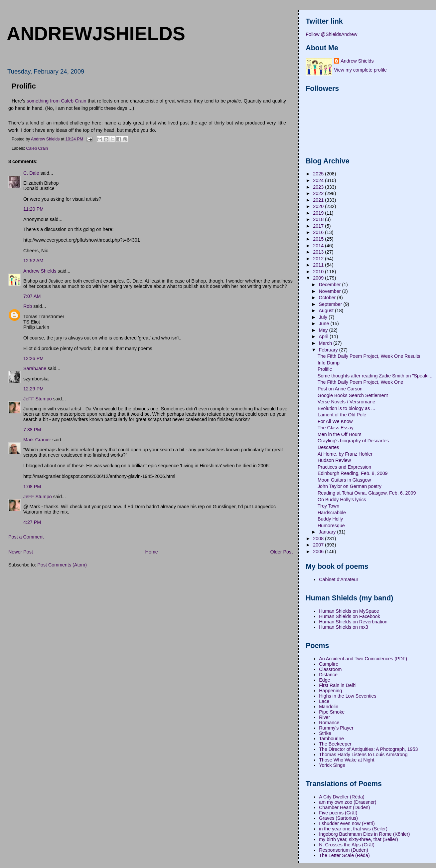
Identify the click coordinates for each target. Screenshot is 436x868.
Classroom (330, 669)
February (329, 350)
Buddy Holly (330, 519)
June (324, 324)
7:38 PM (32, 430)
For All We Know (335, 421)
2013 (319, 252)
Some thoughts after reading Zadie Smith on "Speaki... (375, 376)
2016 (319, 232)
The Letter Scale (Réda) (344, 855)
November (330, 291)
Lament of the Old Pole (342, 415)
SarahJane (35, 368)
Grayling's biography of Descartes (353, 441)
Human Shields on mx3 (344, 627)
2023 (319, 187)
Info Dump (329, 363)
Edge (324, 680)
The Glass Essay (336, 428)
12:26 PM (33, 358)
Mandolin (329, 707)
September (331, 304)
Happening (330, 691)
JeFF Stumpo (38, 399)
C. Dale (31, 173)
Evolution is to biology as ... (346, 408)
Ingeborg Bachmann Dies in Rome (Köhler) (364, 834)
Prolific (325, 369)
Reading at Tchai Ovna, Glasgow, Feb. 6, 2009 (367, 493)
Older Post (281, 552)
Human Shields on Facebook (350, 616)
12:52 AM (33, 261)
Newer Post (21, 552)
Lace (324, 701)
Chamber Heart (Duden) (344, 807)
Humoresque (331, 526)
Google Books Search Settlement (353, 395)
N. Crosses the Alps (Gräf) (347, 845)
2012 (319, 259)
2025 (319, 174)
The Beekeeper (335, 744)
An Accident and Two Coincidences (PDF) (363, 659)
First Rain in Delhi (338, 685)
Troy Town (328, 506)
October (328, 298)
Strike (325, 733)
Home (152, 552)
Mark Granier (37, 440)
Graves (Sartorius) (338, 818)
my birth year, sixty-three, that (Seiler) (359, 839)
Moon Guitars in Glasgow (344, 480)
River (324, 717)
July (323, 317)
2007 (319, 545)
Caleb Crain (37, 148)
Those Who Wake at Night (347, 760)
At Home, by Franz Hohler (345, 454)
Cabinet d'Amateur (339, 579)
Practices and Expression (344, 467)
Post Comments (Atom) (62, 565)
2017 (319, 226)
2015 (319, 239)
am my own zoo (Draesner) (348, 802)
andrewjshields (96, 34)
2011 (319, 265)
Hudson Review (334, 460)
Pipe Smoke (332, 712)
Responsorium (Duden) (344, 850)
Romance (329, 723)
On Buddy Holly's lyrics (342, 500)
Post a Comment (26, 537)
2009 (319, 278)
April (324, 336)
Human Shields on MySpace (349, 611)
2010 (319, 272)
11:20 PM (33, 209)
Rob (28, 306)
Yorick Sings (332, 765)
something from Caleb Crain (56, 101)
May (324, 330)
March (326, 343)
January (328, 532)
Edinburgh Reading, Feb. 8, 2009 (353, 473)
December (330, 285)
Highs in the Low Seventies (348, 696)
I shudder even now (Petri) (347, 823)
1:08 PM (32, 487)
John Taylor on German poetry (350, 486)
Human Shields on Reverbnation (353, 622)
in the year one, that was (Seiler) (353, 829)
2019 (319, 213)
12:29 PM (33, 389)
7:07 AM (32, 296)
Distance (328, 675)
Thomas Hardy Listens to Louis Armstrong (363, 755)
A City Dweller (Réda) (342, 797)
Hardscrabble (332, 513)
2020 (319, 206)
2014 (319, 246)
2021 (319, 200)
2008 (319, 539)
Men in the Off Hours (340, 434)
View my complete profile (360, 70)
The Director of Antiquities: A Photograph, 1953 (368, 749)
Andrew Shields (40, 271)
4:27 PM (32, 522)
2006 (319, 551)
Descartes (328, 447)
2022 (319, 193)
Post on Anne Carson (340, 389)
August (327, 311)
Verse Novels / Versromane (346, 402)
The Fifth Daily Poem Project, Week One (360, 382)
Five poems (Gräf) (338, 813)
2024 (319, 180)
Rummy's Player (336, 728)
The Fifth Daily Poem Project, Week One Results (369, 356)
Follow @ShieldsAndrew (331, 34)
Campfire (329, 664)
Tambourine (331, 739)
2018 (319, 219)
